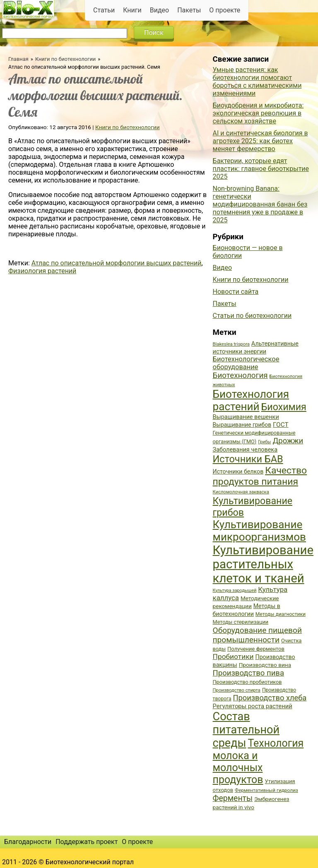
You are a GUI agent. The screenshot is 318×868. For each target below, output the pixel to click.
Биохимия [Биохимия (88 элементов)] (284, 407)
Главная (18, 59)
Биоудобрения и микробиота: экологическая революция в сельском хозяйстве (258, 113)
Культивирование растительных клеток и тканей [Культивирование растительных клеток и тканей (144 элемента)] (263, 564)
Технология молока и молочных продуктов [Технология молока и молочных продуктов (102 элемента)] (258, 761)
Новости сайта (236, 292)
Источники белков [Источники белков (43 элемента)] (238, 471)
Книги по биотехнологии (65, 59)
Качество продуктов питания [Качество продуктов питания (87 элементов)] (260, 476)
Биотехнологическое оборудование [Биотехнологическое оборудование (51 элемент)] (246, 363)
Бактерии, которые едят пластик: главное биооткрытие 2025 (261, 169)
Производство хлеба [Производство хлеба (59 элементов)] (270, 698)
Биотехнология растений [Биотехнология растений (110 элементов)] (251, 400)
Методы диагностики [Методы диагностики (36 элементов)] (281, 614)
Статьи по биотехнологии (252, 316)
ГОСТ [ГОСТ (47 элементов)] (281, 425)
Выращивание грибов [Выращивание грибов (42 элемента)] (242, 425)
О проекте (225, 10)
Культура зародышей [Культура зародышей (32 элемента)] (235, 590)
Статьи (104, 10)
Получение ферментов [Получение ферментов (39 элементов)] (256, 649)
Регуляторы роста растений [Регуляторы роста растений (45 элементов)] (253, 706)
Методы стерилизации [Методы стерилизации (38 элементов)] (241, 622)
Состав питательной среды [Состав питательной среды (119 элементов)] (246, 730)
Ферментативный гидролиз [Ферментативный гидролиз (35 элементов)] (266, 790)
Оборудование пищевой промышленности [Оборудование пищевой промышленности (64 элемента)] (257, 635)
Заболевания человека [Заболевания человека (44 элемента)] (245, 450)
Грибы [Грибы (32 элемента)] (264, 442)
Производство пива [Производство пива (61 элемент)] (248, 673)
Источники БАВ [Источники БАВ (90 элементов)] (248, 459)
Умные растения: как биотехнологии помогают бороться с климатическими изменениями (257, 82)
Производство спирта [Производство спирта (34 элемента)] (237, 690)
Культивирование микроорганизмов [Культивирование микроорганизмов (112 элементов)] (259, 531)
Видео (159, 10)
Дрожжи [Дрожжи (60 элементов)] (288, 441)
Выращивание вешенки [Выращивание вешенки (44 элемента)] (246, 417)
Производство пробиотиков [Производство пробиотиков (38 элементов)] (247, 682)
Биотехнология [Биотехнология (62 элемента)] (240, 375)
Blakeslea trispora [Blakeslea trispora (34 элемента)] (231, 344)
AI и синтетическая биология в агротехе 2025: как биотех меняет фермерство (260, 141)
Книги (132, 10)
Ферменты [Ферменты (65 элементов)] (233, 798)
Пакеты (189, 10)
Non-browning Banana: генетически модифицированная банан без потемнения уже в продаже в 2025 (260, 204)
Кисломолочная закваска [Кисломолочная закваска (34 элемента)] (241, 492)
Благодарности (28, 842)
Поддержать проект (87, 842)
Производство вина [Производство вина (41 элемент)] (265, 665)
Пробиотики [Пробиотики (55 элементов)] (233, 656)
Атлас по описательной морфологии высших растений (117, 263)
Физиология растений (42, 271)
